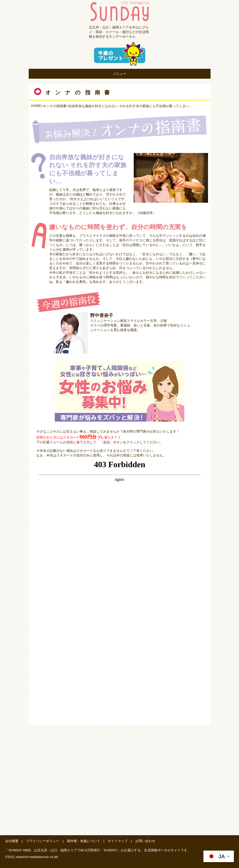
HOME (36, 106)
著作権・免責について (84, 841)
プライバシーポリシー (43, 841)
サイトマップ (118, 841)
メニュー (120, 74)
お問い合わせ (145, 841)
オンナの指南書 (55, 106)
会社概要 (12, 841)
